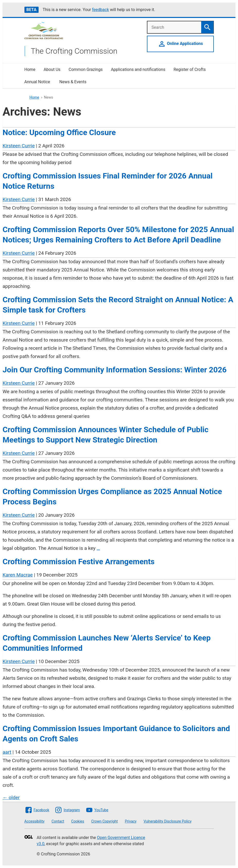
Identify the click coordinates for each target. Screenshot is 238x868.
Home (30, 69)
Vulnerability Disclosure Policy (168, 821)
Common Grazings (86, 69)
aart (7, 752)
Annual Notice (38, 82)
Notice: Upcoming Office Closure (59, 132)
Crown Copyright (104, 821)
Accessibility (34, 821)
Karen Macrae (18, 575)
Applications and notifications (138, 69)
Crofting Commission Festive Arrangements (79, 562)
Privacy (131, 821)
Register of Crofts (189, 69)
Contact (58, 821)
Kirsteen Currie (19, 146)
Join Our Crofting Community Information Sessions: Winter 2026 (115, 370)
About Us (52, 69)
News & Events (73, 82)
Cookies (78, 821)
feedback (101, 10)
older (11, 798)
